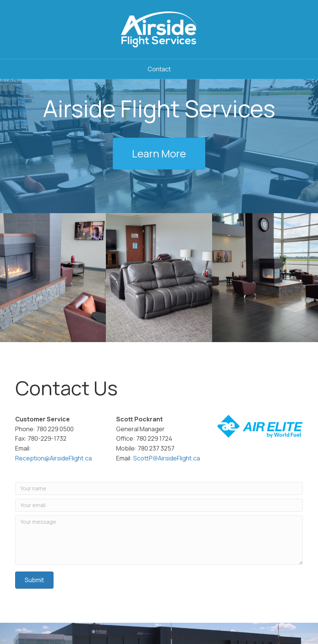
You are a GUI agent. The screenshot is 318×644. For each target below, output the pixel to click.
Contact (159, 69)
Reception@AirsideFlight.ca (54, 458)
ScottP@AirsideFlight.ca (167, 458)
